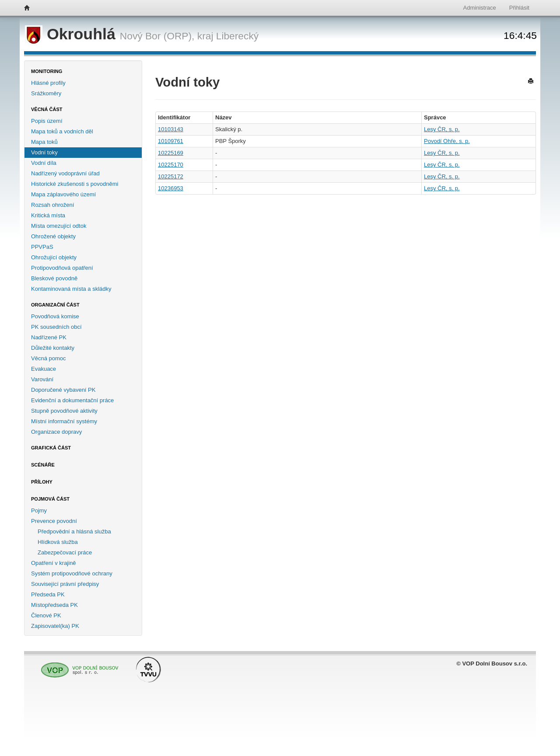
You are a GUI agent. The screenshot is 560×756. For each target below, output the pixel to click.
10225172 (171, 176)
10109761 (171, 141)
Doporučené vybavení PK (63, 390)
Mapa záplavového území (63, 194)
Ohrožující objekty (54, 257)
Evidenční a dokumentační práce (72, 400)
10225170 (171, 165)
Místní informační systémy (64, 421)
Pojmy (39, 510)
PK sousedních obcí (56, 327)
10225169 (171, 153)
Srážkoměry (46, 93)
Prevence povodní (54, 521)
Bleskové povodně (54, 278)
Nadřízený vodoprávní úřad (65, 173)
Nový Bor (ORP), (157, 36)
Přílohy (42, 482)
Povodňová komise (55, 316)
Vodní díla (44, 163)
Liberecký (237, 36)
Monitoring (47, 71)
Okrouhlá (72, 34)
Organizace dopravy (56, 432)
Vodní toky (44, 152)
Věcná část (47, 109)
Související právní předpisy (65, 584)
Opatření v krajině (54, 563)
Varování (42, 379)
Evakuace (44, 369)
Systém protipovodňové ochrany (72, 573)
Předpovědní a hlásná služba (74, 531)
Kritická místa (48, 215)
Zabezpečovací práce (65, 552)
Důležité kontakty (53, 348)
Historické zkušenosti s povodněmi (75, 184)
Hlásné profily (48, 83)
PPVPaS (42, 247)
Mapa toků (44, 142)
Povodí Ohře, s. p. (447, 141)
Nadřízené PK (49, 337)
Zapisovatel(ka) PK (55, 626)
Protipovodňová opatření (62, 268)
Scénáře (43, 465)
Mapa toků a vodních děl (62, 131)
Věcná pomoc (49, 358)
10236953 (171, 188)
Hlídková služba (58, 542)
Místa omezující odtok (59, 226)
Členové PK (46, 615)
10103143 (171, 129)
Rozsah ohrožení (52, 205)
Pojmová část (50, 499)
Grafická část (51, 448)
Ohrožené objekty (53, 236)
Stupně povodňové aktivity (64, 411)
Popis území (47, 121)
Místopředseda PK (54, 605)
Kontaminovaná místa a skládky (71, 289)
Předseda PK (48, 594)
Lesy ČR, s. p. (442, 129)
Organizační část (55, 305)
